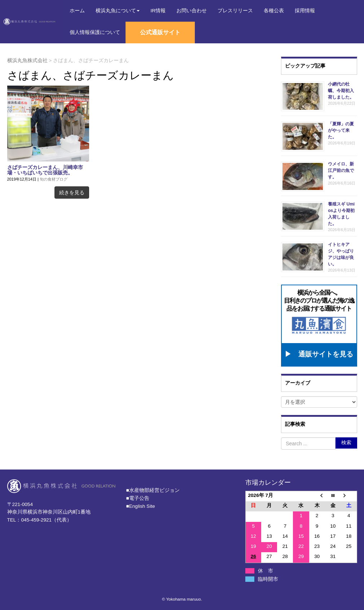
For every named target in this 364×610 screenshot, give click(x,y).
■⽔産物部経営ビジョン (153, 489)
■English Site (141, 504)
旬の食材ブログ (54, 179)
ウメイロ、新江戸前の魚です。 (341, 170)
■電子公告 (138, 496)
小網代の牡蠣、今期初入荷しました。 (341, 91)
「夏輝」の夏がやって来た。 (341, 130)
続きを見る (72, 192)
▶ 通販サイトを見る (319, 352)
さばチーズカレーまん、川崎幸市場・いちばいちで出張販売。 (45, 170)
